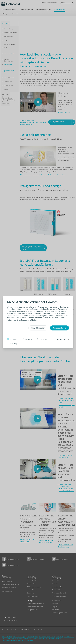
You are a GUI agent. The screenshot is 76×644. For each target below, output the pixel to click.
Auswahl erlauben (38, 328)
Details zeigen (62, 339)
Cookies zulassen (60, 328)
